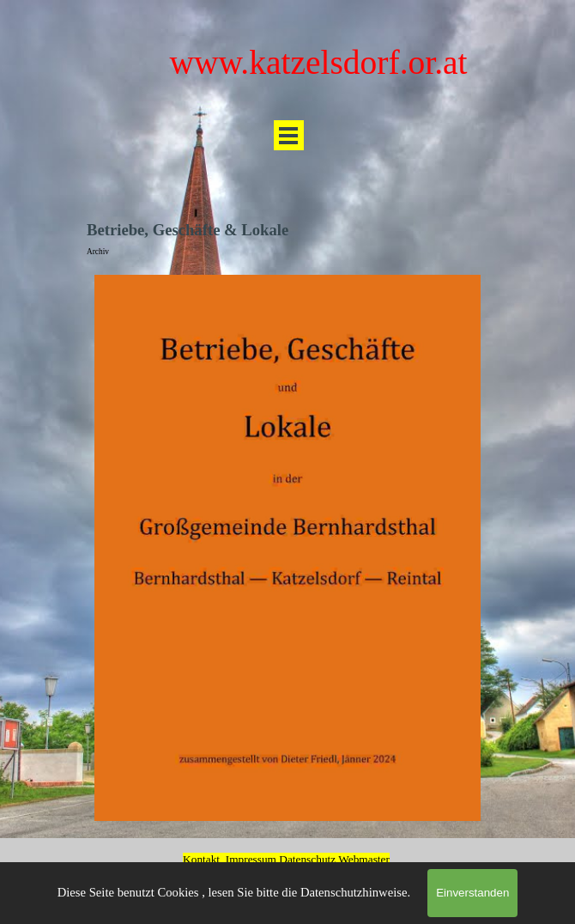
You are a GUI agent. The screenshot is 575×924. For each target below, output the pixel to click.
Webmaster (364, 859)
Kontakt (201, 859)
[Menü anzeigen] (289, 135)
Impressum (251, 859)
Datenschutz (309, 859)
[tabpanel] (286, 855)
